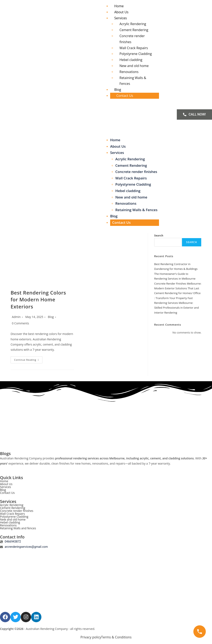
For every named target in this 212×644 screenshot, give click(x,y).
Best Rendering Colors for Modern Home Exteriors (38, 299)
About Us (121, 12)
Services (121, 18)
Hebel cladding (131, 60)
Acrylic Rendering (133, 24)
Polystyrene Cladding (136, 54)
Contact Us (125, 96)
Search (159, 235)
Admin (16, 317)
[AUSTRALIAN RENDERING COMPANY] (106, 581)
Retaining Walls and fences (18, 528)
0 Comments (20, 323)
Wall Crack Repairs (134, 48)
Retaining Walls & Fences (136, 210)
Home (119, 6)
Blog (118, 90)
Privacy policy (91, 637)
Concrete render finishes (136, 172)
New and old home (134, 66)
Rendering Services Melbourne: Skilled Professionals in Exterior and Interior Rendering (176, 308)
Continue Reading (28, 359)
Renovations (129, 72)
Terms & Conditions (116, 637)
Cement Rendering (134, 30)
